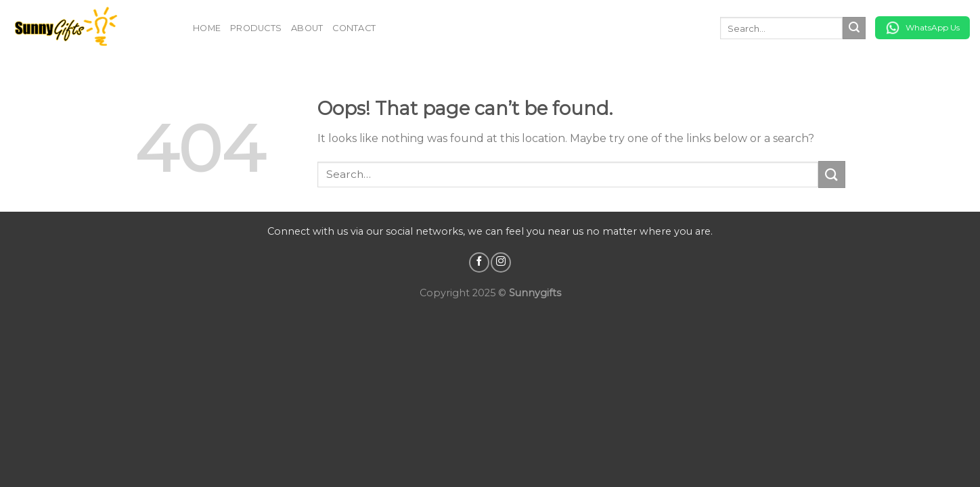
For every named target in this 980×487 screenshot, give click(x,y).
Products (256, 28)
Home (207, 28)
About (307, 28)
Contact (354, 28)
